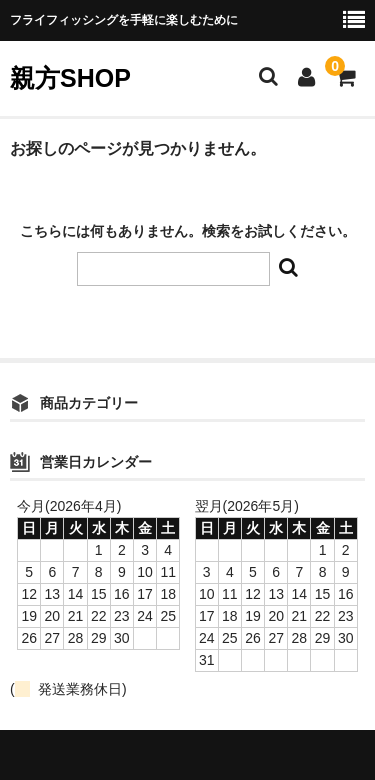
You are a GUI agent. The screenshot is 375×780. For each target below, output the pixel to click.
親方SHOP (70, 78)
